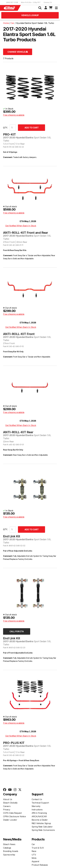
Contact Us (37, 799)
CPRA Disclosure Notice (14, 816)
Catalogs (7, 848)
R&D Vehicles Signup (41, 823)
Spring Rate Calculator (42, 827)
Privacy (7, 810)
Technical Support (40, 803)
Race (34, 851)
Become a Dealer (40, 820)
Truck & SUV (38, 848)
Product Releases (40, 865)
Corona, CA (48, 2)
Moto (34, 858)
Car (33, 844)
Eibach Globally (10, 803)
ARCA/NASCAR (39, 816)
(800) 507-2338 (12, 2)
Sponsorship (9, 855)
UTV (34, 855)
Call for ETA (17, 631)
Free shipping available (14, 115)
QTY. (5, 128)
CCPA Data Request (12, 813)
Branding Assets (11, 851)
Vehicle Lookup (30, 15)
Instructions (37, 810)
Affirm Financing (39, 813)
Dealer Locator (10, 820)
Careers (7, 806)
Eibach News (9, 844)
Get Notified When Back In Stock (21, 226)
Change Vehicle (18, 52)
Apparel (35, 861)
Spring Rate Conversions (43, 830)
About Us (8, 799)
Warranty (36, 806)
